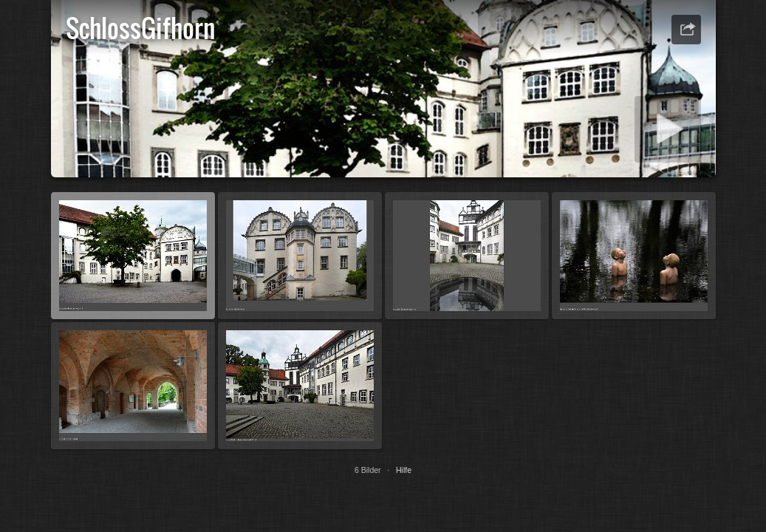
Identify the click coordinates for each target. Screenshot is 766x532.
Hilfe (404, 470)
